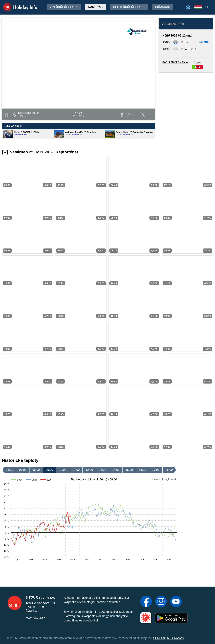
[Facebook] (146, 602)
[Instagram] (161, 602)
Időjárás (162, 7)
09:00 (49, 470)
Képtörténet (67, 152)
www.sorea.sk (21, 135)
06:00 (9, 470)
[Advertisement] (186, 108)
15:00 (129, 470)
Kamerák (95, 7)
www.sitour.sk (35, 617)
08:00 (36, 470)
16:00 (142, 470)
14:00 (116, 470)
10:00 (63, 470)
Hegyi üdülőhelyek (129, 7)
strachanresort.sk (73, 135)
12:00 (89, 470)
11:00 (76, 470)
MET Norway (175, 638)
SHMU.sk (159, 638)
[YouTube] (176, 602)
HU (206, 7)
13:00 (102, 470)
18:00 (169, 470)
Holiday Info (16, 5)
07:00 (23, 470)
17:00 (156, 470)
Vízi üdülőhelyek (64, 7)
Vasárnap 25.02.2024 (31, 152)
